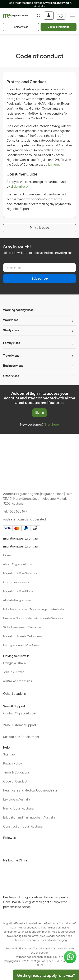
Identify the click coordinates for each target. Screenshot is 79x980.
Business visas (13, 366)
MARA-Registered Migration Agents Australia (34, 609)
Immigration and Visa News (21, 646)
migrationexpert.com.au (20, 539)
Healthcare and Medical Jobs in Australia (30, 791)
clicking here (19, 187)
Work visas (11, 320)
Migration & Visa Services (20, 573)
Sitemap (9, 755)
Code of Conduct (15, 782)
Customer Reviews (16, 582)
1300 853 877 (18, 512)
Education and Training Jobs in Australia (29, 818)
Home (7, 555)
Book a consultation (59, 27)
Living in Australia (14, 663)
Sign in (39, 413)
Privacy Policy (13, 764)
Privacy (25, 900)
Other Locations (14, 694)
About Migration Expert (19, 564)
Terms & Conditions (16, 773)
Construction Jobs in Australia (23, 827)
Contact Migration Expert (20, 714)
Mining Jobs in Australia (18, 809)
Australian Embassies (18, 681)
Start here (52, 425)
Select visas (21, 27)
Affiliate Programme (17, 600)
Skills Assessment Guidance (22, 628)
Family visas (12, 343)
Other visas (11, 376)
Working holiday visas (18, 310)
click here (52, 165)
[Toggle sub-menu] (72, 310)
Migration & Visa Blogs (18, 591)
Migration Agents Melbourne (22, 637)
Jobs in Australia (14, 672)
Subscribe (40, 279)
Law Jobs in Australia (17, 800)
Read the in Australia (39, 5)
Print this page (39, 228)
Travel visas (11, 356)
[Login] (49, 16)
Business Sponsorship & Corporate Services (33, 618)
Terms (24, 907)
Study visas (11, 331)
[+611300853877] (61, 16)
